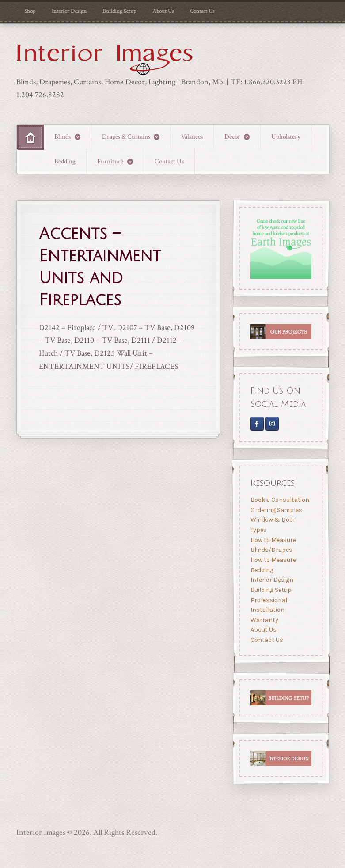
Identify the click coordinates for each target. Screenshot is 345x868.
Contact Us (202, 11)
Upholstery (286, 136)
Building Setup (119, 11)
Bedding (65, 161)
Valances (192, 136)
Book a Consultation (279, 500)
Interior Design (69, 11)
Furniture (110, 161)
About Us (163, 11)
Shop (30, 11)
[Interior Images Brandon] (272, 424)
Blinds (63, 136)
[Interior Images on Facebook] (257, 424)
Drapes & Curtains (126, 136)
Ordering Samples (276, 510)
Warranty (264, 620)
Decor (232, 136)
